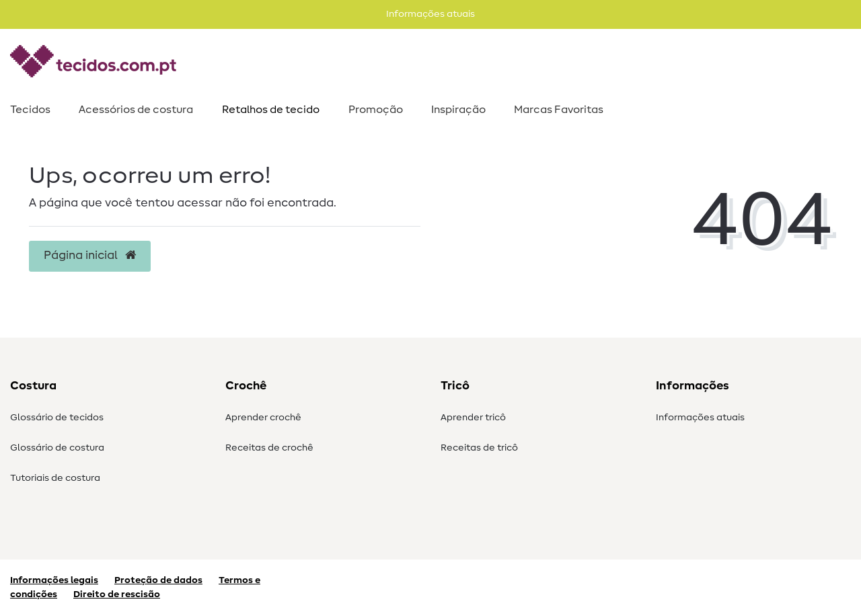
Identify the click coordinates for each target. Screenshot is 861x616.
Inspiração (458, 110)
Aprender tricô (473, 418)
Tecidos (30, 110)
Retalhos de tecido (271, 110)
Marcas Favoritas (559, 110)
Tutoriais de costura (55, 478)
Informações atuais (700, 418)
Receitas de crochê (269, 448)
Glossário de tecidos (57, 418)
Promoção (376, 110)
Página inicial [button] (90, 256)
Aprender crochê (263, 418)
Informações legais (54, 580)
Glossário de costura (57, 448)
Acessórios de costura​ (136, 110)
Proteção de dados (158, 580)
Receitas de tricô (479, 448)
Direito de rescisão (117, 594)
